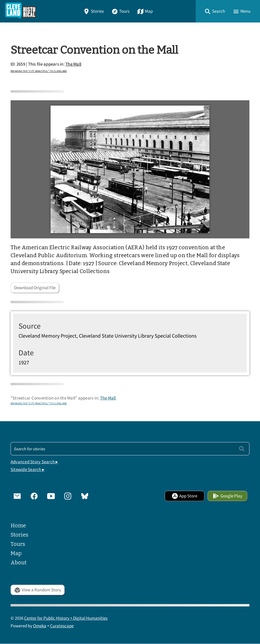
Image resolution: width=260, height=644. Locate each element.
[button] (215, 11)
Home (18, 525)
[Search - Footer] (130, 449)
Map (145, 11)
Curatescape (62, 626)
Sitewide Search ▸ (28, 470)
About (19, 563)
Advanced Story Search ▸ (34, 462)
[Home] (21, 11)
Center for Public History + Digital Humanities (66, 618)
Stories (93, 11)
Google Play (227, 496)
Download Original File (35, 288)
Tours (120, 11)
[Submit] (242, 449)
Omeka (40, 626)
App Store (184, 496)
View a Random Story (38, 590)
